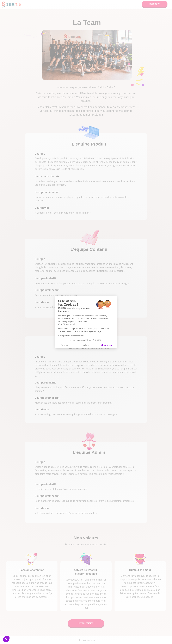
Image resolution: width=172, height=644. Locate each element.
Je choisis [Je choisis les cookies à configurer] (86, 345)
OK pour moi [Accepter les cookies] (107, 345)
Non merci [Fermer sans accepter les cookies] (65, 345)
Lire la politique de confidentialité (71, 336)
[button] (6, 639)
